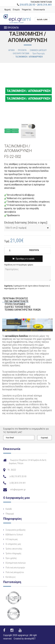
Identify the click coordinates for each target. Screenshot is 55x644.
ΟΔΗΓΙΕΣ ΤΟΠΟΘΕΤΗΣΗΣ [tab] (18, 307)
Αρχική (7, 10)
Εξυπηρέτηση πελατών (16, 563)
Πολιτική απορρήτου (15, 572)
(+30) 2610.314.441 (18, 483)
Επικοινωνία (39, 10)
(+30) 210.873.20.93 (18, 476)
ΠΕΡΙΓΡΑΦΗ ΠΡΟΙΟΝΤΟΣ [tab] (15, 299)
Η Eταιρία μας (12, 539)
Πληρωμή (10, 514)
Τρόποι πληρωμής (13, 553)
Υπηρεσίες (27, 10)
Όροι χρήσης (11, 558)
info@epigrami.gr (18, 490)
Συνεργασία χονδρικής (16, 530)
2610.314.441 (44, 5)
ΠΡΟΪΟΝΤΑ (11, 28)
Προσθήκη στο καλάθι (23, 259)
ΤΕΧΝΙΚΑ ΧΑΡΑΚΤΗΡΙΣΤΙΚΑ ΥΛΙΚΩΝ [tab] (23, 310)
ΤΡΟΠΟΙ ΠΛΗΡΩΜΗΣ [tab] (15, 304)
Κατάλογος (11, 577)
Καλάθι (9, 509)
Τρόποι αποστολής (14, 549)
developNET (30, 639)
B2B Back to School (14, 535)
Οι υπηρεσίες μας (13, 544)
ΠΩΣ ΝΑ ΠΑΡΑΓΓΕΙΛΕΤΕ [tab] (16, 301)
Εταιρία (16, 10)
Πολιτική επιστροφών (15, 568)
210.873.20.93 (27, 5)
